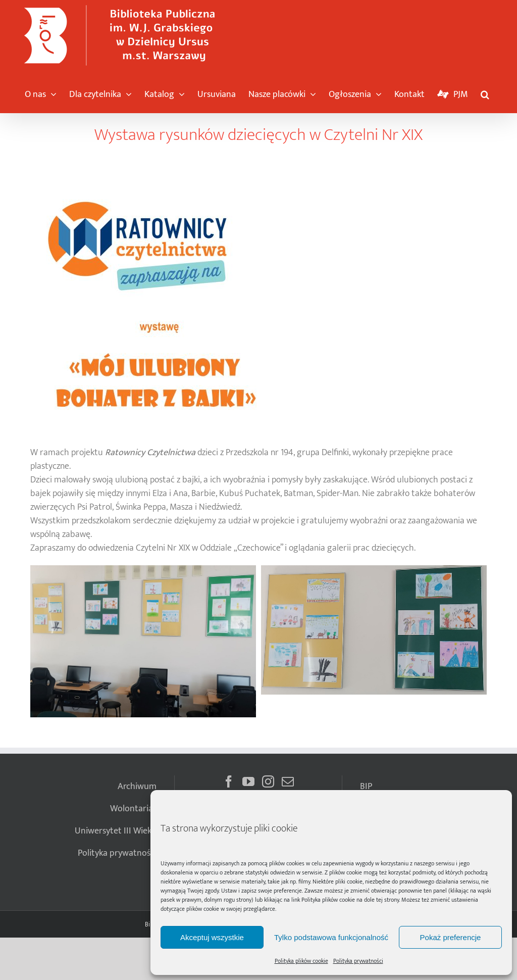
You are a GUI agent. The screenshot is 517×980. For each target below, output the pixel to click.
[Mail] (288, 781)
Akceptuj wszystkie (212, 937)
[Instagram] (268, 781)
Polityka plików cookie (328, 900)
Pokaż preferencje (451, 937)
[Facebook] (229, 781)
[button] (485, 92)
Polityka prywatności (358, 961)
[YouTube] (248, 781)
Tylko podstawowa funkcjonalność (331, 937)
